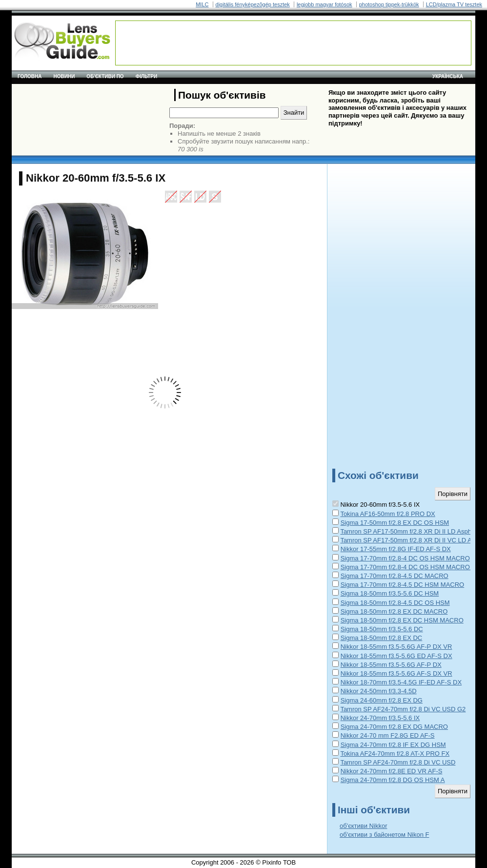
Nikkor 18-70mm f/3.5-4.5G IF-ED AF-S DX (401, 682)
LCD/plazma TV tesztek (454, 4)
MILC (202, 4)
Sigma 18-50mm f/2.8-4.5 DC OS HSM (395, 603)
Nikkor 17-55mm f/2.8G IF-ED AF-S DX (396, 549)
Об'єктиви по (105, 76)
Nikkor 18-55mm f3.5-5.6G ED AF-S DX (396, 656)
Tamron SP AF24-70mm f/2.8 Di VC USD (398, 762)
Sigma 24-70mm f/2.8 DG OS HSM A (393, 780)
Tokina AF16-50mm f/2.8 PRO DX (387, 514)
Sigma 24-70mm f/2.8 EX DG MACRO (394, 727)
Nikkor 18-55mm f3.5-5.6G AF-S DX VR (396, 673)
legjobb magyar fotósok (325, 4)
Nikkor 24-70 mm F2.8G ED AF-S (388, 735)
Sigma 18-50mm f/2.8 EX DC (382, 638)
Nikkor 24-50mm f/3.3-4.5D (379, 691)
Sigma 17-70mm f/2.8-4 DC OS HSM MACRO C (408, 567)
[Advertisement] (293, 43)
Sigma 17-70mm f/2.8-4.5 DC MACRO (395, 576)
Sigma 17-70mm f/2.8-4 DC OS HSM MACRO (405, 558)
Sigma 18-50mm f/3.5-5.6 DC (382, 629)
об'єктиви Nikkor (363, 826)
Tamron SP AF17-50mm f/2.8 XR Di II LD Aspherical (413, 531)
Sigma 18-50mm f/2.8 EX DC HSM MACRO (402, 620)
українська (448, 76)
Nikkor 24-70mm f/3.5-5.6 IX (380, 718)
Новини (64, 76)
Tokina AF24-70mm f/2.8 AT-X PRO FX (395, 754)
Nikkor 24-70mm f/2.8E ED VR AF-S (392, 771)
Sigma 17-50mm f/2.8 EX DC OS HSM (395, 523)
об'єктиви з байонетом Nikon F (384, 835)
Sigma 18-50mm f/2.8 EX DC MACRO (394, 611)
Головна (30, 76)
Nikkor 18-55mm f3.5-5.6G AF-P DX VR (396, 647)
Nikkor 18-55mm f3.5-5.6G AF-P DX (391, 665)
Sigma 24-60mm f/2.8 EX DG (382, 700)
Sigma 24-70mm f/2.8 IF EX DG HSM (393, 745)
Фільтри (146, 76)
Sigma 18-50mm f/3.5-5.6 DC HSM (390, 593)
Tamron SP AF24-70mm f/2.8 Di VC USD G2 (403, 709)
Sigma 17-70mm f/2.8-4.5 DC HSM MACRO (403, 585)
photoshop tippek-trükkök (389, 4)
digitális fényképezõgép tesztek (253, 4)
